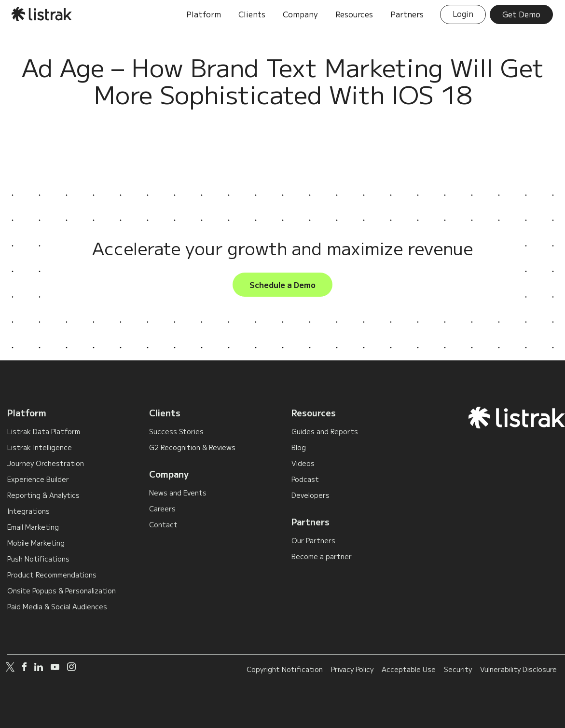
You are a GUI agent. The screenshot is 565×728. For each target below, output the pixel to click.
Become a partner (322, 556)
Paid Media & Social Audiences (57, 606)
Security (458, 669)
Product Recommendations (52, 575)
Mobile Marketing (36, 543)
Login (463, 14)
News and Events (178, 493)
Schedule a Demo (282, 285)
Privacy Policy (352, 669)
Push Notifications (38, 559)
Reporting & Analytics (43, 495)
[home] (42, 14)
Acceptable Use (409, 669)
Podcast (305, 479)
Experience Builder (38, 479)
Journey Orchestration (46, 463)
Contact (163, 524)
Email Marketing (33, 527)
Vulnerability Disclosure (518, 669)
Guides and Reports (325, 431)
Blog (299, 447)
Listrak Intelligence (40, 447)
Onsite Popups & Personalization (62, 591)
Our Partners (313, 540)
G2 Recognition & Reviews (192, 447)
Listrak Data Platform (44, 431)
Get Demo (521, 14)
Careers (162, 508)
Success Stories (176, 431)
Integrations (28, 511)
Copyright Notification (285, 669)
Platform (27, 412)
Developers (310, 495)
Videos (303, 463)
